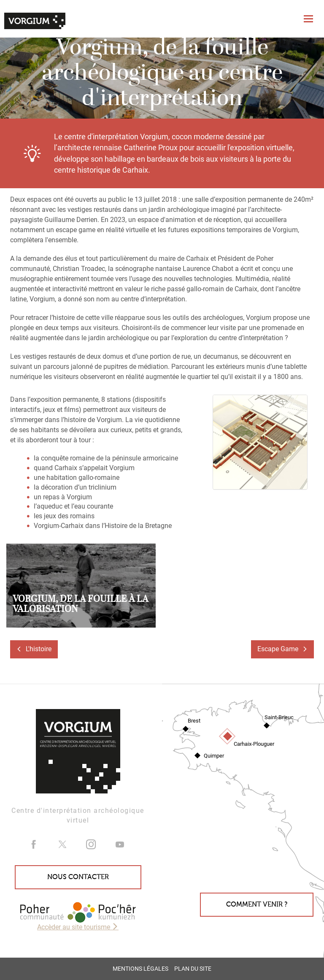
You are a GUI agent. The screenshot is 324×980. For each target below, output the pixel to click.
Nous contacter (78, 877)
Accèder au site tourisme (78, 927)
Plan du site (193, 969)
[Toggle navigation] (309, 19)
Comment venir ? (257, 904)
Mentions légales (140, 969)
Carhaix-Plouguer (254, 744)
